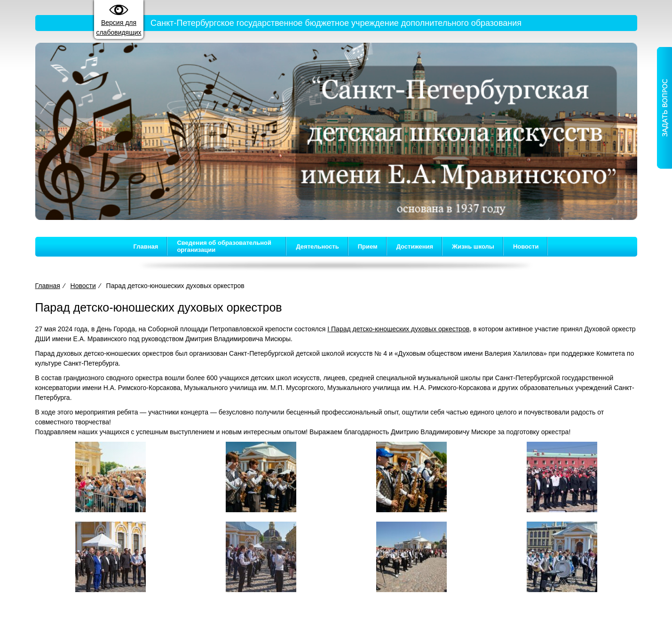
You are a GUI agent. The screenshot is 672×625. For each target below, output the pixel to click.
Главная (146, 246)
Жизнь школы (473, 246)
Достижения (415, 246)
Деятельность (317, 246)
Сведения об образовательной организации (224, 246)
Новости (526, 246)
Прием (368, 246)
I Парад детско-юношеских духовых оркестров (398, 329)
